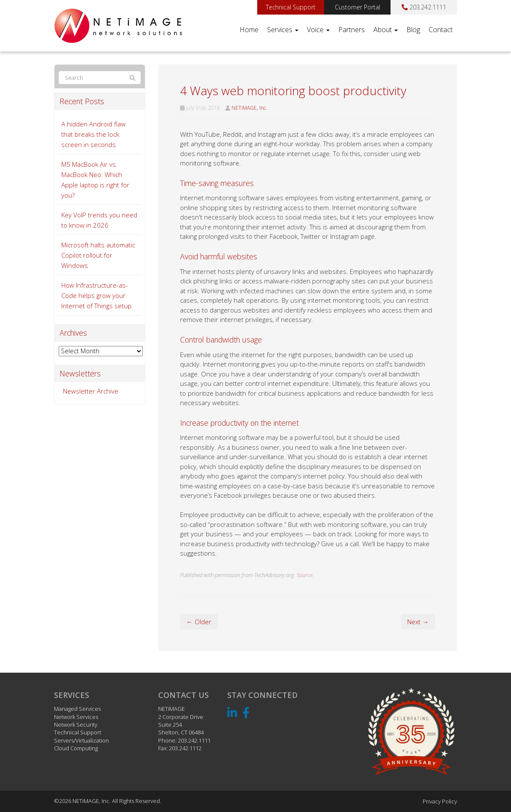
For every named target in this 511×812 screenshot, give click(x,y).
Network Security (76, 725)
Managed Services (77, 709)
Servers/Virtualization (81, 740)
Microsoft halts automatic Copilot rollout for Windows (98, 255)
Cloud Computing (76, 748)
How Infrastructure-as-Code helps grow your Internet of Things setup (96, 295)
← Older (199, 622)
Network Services (76, 717)
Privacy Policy (440, 801)
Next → (418, 622)
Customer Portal (358, 7)
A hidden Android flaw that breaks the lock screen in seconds (93, 134)
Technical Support (291, 7)
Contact (441, 30)
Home (249, 30)
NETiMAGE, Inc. (249, 108)
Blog (413, 30)
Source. (305, 575)
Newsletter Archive (91, 391)
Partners (352, 30)
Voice (318, 30)
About (386, 30)
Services (283, 30)
